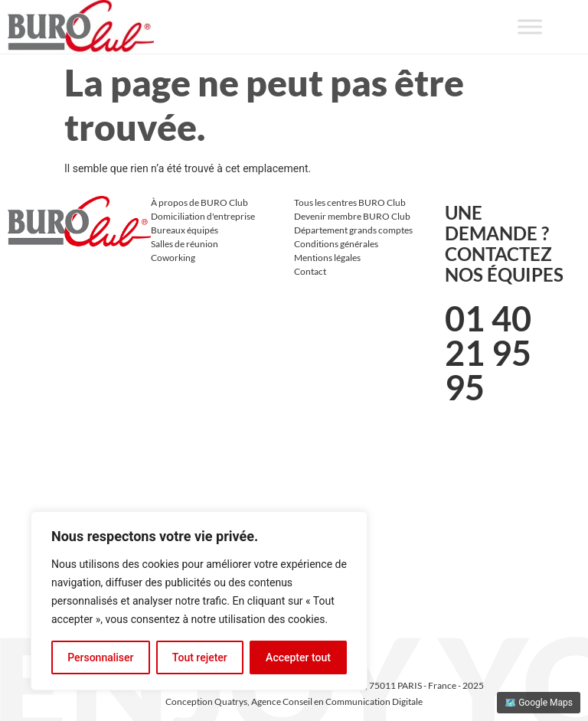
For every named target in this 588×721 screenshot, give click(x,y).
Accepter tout (298, 657)
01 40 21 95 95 (488, 353)
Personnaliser (100, 657)
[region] (199, 601)
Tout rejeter (200, 657)
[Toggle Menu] (530, 26)
